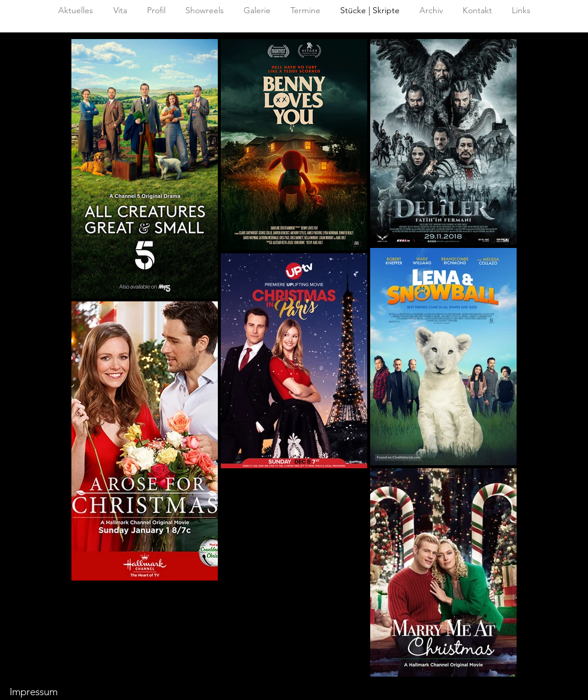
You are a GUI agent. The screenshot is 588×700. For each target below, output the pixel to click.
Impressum (34, 692)
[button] (431, 11)
